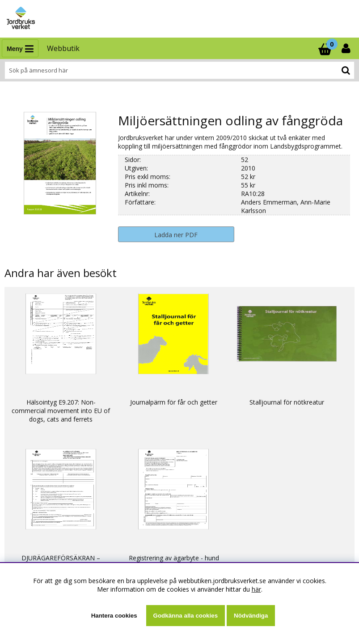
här (256, 589)
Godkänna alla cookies (186, 616)
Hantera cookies (114, 616)
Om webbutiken (32, 554)
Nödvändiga (251, 616)
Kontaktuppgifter (33, 512)
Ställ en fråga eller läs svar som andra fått (69, 504)
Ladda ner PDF (176, 235)
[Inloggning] (347, 48)
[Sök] (179, 70)
